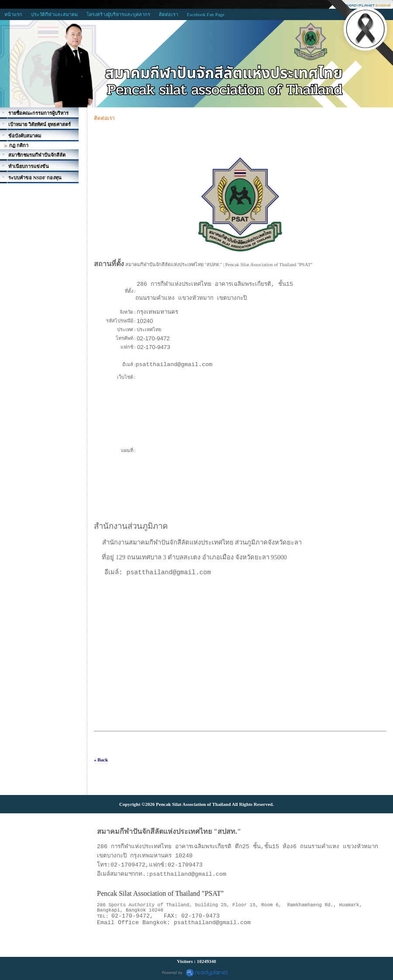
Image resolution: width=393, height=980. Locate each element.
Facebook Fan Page (206, 14)
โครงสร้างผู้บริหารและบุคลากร (118, 14)
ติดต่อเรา (169, 14)
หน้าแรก (13, 14)
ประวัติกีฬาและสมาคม (54, 14)
